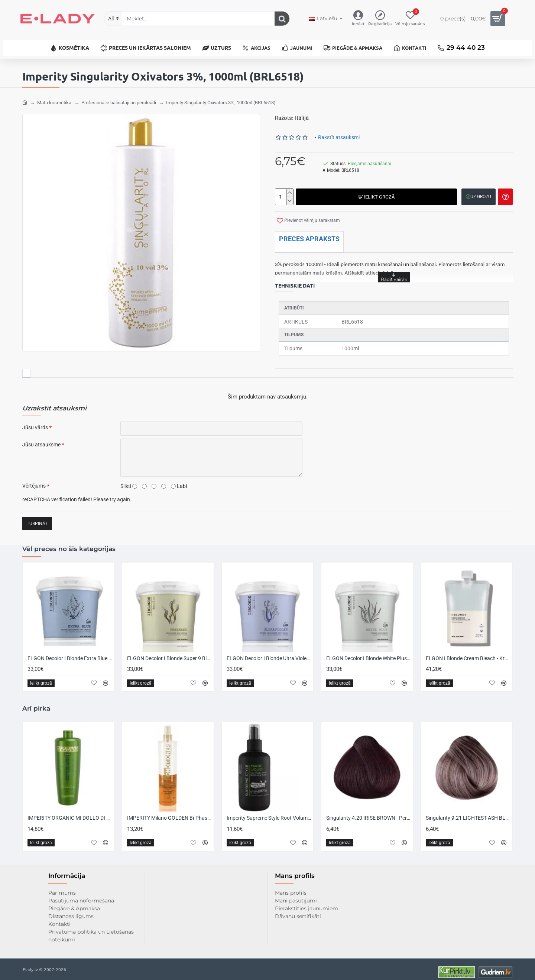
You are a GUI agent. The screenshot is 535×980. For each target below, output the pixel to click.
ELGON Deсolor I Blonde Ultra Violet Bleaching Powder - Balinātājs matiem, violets (269, 653)
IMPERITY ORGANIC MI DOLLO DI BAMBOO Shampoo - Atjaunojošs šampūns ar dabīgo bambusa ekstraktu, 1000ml (70, 812)
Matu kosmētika (54, 97)
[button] (376, 191)
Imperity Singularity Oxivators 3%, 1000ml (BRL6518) (221, 97)
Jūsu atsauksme (41, 439)
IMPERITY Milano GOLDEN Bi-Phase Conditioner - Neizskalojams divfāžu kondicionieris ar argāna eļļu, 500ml (169, 812)
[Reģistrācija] (380, 19)
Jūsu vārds (35, 422)
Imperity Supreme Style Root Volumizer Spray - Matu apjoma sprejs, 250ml (269, 812)
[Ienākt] (358, 19)
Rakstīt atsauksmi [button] (339, 132)
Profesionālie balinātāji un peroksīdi (119, 97)
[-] (290, 195)
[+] (290, 187)
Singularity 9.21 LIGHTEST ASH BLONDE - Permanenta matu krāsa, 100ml (468, 812)
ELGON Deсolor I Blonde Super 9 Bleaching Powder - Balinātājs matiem (169, 653)
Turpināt (37, 518)
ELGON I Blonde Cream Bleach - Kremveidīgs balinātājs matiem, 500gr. (468, 653)
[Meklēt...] (282, 19)
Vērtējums (34, 480)
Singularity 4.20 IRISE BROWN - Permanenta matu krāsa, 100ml (369, 812)
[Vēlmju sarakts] (410, 19)
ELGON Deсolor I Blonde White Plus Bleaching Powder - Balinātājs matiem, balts (369, 653)
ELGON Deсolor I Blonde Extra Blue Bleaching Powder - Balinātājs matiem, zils (70, 653)
